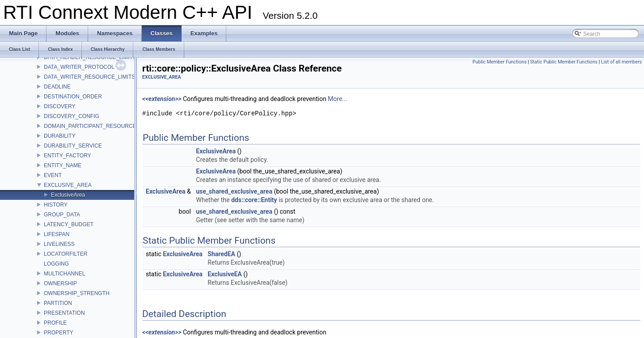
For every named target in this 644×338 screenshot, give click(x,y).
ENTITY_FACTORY (68, 156)
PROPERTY (59, 333)
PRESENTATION (64, 313)
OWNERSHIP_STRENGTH (77, 293)
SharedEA (221, 254)
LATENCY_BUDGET (69, 224)
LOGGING (56, 264)
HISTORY (56, 205)
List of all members (621, 62)
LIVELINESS (59, 244)
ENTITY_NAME (63, 165)
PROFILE (55, 323)
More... (337, 99)
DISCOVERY (59, 106)
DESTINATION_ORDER (73, 97)
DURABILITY (60, 136)
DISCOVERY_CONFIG (72, 116)
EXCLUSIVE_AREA (68, 185)
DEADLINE (57, 87)
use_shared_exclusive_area (234, 191)
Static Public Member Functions (564, 62)
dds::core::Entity (254, 200)
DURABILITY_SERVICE (73, 146)
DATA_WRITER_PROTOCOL (79, 67)
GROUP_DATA (62, 215)
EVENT (53, 175)
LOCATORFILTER (66, 254)
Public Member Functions (500, 62)
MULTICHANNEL (64, 274)
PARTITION (58, 303)
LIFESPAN (57, 234)
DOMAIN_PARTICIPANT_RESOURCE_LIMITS (100, 126)
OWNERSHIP (60, 283)
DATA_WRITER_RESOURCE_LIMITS (89, 77)
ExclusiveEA (225, 274)
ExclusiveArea (68, 195)
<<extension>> (162, 99)
